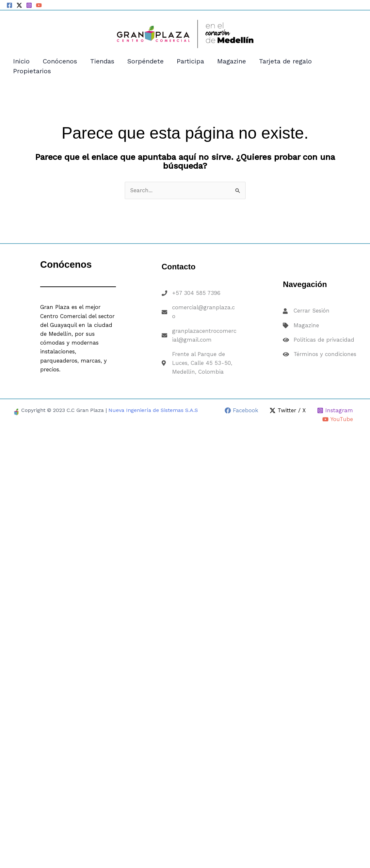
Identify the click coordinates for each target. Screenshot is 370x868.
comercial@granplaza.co (203, 312)
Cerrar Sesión (312, 311)
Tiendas (102, 61)
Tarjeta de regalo (285, 61)
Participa (190, 61)
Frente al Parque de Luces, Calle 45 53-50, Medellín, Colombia (202, 363)
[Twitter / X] (19, 5)
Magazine (232, 61)
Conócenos (60, 61)
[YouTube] (39, 5)
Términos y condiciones (325, 354)
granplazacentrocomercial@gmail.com (204, 335)
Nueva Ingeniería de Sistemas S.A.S (153, 410)
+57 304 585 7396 (196, 293)
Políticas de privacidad (324, 340)
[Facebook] (9, 5)
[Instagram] (29, 5)
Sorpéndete (145, 61)
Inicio (21, 61)
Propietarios (32, 71)
